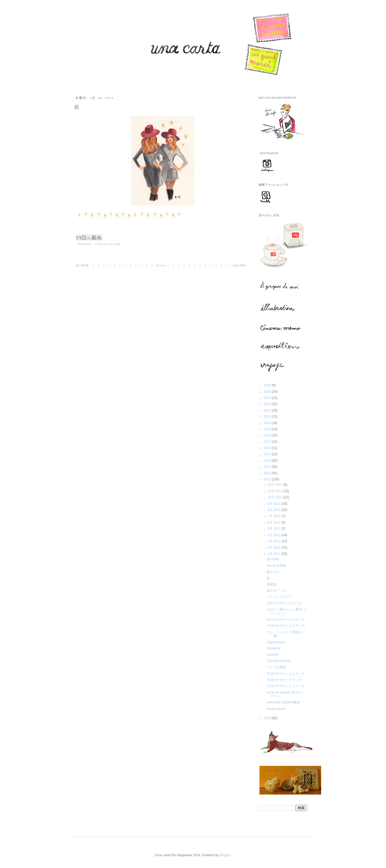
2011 (268, 479)
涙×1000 (273, 559)
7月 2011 (274, 516)
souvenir (273, 655)
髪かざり (273, 572)
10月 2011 (275, 497)
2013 (268, 467)
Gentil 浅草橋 (276, 566)
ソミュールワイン (280, 597)
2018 (268, 435)
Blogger (225, 855)
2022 (268, 410)
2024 (268, 398)
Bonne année (276, 709)
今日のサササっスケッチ (284, 603)
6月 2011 (274, 522)
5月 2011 (274, 529)
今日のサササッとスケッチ (286, 620)
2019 (268, 429)
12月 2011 (275, 485)
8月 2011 (274, 510)
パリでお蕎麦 (276, 667)
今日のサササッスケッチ (284, 680)
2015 (268, 454)
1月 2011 (274, 554)
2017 (268, 442)
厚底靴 (272, 584)
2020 (268, 423)
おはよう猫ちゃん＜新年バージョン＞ (286, 611)
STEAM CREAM (279, 661)
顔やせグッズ (276, 591)
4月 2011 (274, 535)
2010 (268, 718)
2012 (268, 473)
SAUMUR (274, 648)
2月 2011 (274, 547)
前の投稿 (240, 265)
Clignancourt (276, 642)
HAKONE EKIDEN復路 (283, 702)
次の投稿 (82, 265)
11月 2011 (275, 491)
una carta (114, 244)
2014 (268, 461)
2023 (268, 404)
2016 (268, 448)
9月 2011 (274, 504)
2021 (268, 417)
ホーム (161, 265)
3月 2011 (274, 541)
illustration (85, 244)
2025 (268, 392)
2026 (268, 385)
